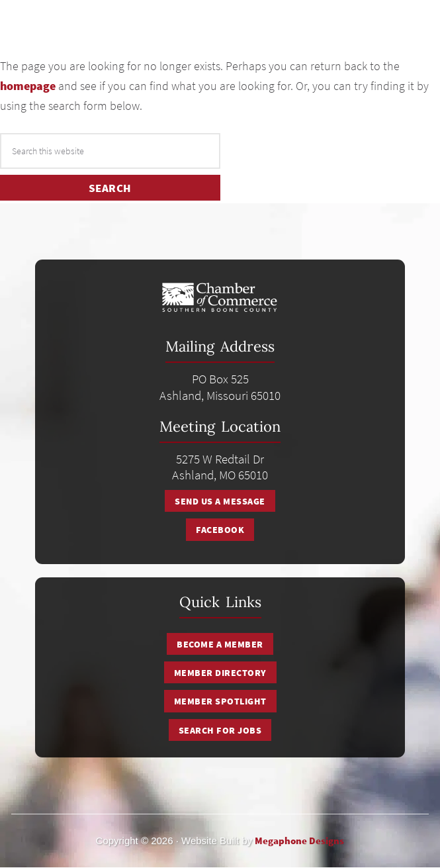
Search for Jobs (220, 730)
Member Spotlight (220, 701)
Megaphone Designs (299, 841)
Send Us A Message (220, 501)
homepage (28, 86)
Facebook (220, 530)
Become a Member (220, 644)
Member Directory (220, 673)
